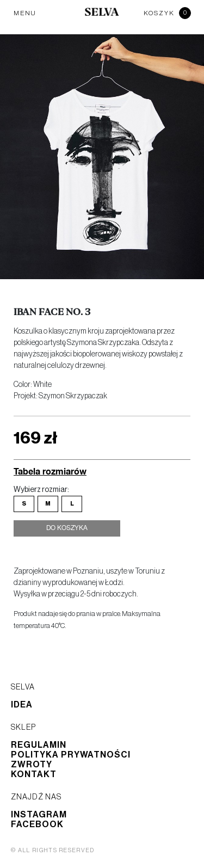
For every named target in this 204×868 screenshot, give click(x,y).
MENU (25, 13)
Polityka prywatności (71, 755)
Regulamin (39, 745)
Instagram (39, 815)
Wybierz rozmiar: (41, 490)
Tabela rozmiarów (50, 471)
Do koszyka (67, 528)
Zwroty (32, 765)
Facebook (37, 824)
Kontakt (34, 774)
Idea (22, 705)
